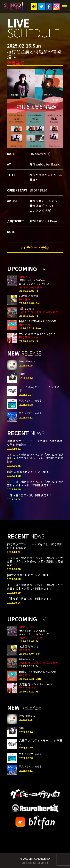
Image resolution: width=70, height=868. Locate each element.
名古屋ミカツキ (29, 298)
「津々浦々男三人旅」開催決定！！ (29, 495)
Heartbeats (27, 361)
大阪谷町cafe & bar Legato (37, 336)
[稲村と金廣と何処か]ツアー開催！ (29, 472)
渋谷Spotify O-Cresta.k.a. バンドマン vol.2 (34, 282)
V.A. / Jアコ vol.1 (30, 413)
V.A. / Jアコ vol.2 (30, 400)
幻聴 (22, 374)
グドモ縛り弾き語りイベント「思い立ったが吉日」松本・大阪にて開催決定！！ (35, 483)
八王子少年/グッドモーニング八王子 (41, 389)
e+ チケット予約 (35, 248)
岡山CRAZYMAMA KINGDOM (38, 323)
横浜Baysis (39, 310)
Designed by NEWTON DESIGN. (35, 863)
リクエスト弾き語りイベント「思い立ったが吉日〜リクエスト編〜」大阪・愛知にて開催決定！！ (35, 458)
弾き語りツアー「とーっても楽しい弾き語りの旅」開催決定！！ (35, 443)
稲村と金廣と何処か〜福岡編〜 (34, 57)
